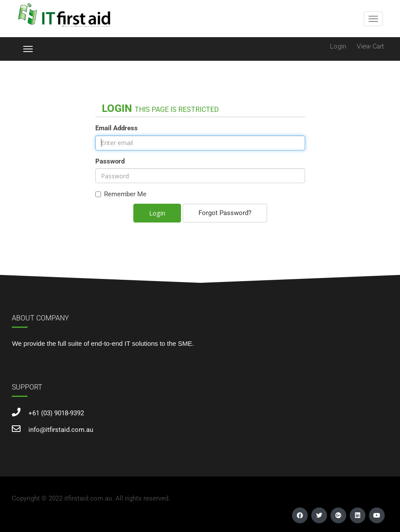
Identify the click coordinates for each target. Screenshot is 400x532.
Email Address (117, 128)
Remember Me (121, 194)
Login (338, 46)
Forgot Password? (225, 213)
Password (110, 161)
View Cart (370, 46)
